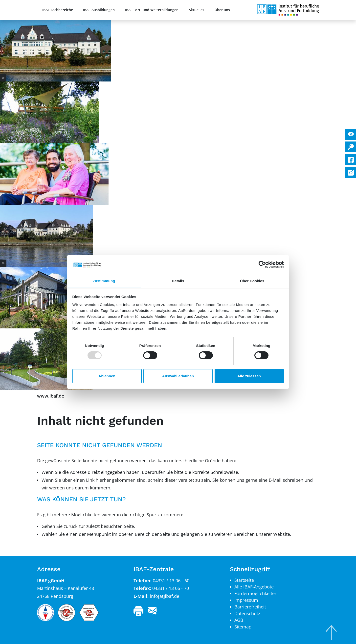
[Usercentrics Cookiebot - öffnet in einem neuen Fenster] (262, 264)
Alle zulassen (249, 376)
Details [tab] (178, 281)
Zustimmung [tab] (104, 281)
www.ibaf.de (51, 396)
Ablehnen (107, 376)
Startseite (244, 580)
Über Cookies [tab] (252, 281)
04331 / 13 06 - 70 (171, 588)
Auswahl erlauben (178, 376)
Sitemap (243, 627)
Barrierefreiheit (250, 607)
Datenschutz (247, 613)
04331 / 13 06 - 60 (171, 581)
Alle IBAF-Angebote (254, 587)
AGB (239, 620)
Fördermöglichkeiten (256, 593)
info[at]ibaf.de (165, 596)
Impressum (246, 600)
